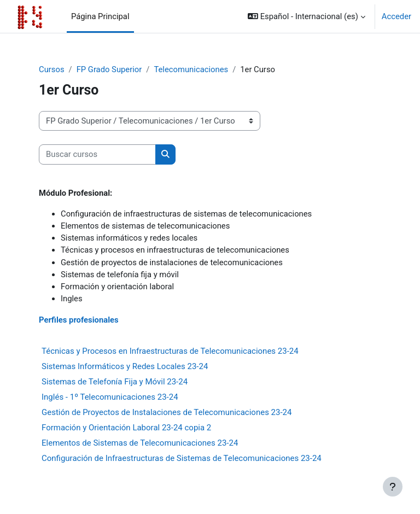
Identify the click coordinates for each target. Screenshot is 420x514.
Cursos (52, 69)
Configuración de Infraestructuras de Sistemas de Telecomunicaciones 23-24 (182, 458)
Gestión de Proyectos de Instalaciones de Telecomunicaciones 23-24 (167, 412)
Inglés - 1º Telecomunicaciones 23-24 (110, 397)
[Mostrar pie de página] (393, 487)
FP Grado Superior (109, 69)
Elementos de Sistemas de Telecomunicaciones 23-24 (140, 443)
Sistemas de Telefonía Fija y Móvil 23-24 (115, 382)
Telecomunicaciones (191, 69)
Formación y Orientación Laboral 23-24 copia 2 (126, 428)
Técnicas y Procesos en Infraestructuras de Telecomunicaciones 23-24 (170, 351)
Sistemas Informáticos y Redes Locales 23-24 (125, 366)
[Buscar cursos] (97, 154)
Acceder (396, 16)
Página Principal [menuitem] (100, 16)
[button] (307, 16)
